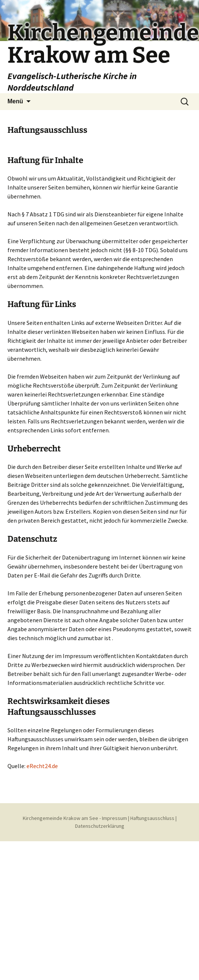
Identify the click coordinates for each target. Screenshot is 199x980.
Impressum (114, 818)
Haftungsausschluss (152, 818)
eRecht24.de (42, 766)
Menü (15, 101)
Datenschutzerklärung (100, 826)
